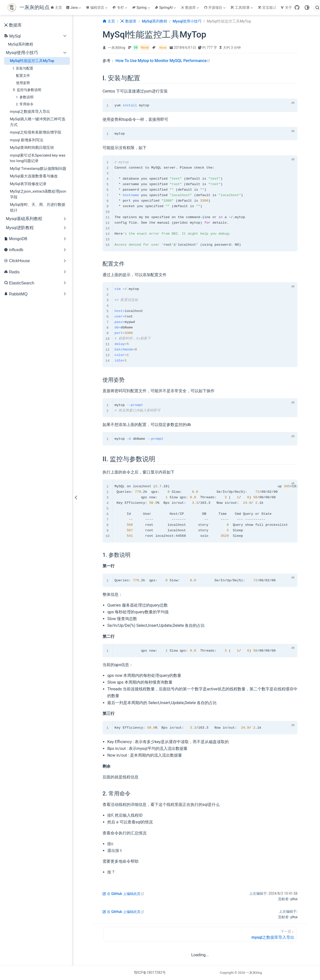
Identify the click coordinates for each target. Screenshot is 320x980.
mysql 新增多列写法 (27, 140)
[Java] (74, 8)
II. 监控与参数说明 (27, 90)
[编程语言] (97, 8)
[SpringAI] (166, 8)
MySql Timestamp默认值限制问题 (38, 169)
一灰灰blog (117, 48)
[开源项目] (215, 8)
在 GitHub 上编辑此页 (123, 894)
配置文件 (23, 76)
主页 (56, 8)
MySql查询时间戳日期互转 (32, 148)
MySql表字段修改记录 (28, 184)
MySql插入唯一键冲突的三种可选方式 (38, 122)
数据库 (13, 25)
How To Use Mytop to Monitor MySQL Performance (163, 61)
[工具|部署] (242, 8)
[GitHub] (297, 8)
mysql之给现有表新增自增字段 (36, 132)
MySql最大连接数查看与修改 (34, 176)
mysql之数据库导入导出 (30, 112)
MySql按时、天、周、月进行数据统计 (38, 207)
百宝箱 (268, 8)
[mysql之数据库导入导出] (200, 934)
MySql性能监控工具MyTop (32, 61)
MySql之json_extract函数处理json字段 (38, 194)
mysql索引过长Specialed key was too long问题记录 (38, 158)
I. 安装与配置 (23, 68)
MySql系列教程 (21, 44)
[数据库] (190, 8)
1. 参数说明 (25, 97)
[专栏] (120, 8)
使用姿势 (23, 83)
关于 (286, 8)
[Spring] (141, 8)
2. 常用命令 (25, 104)
